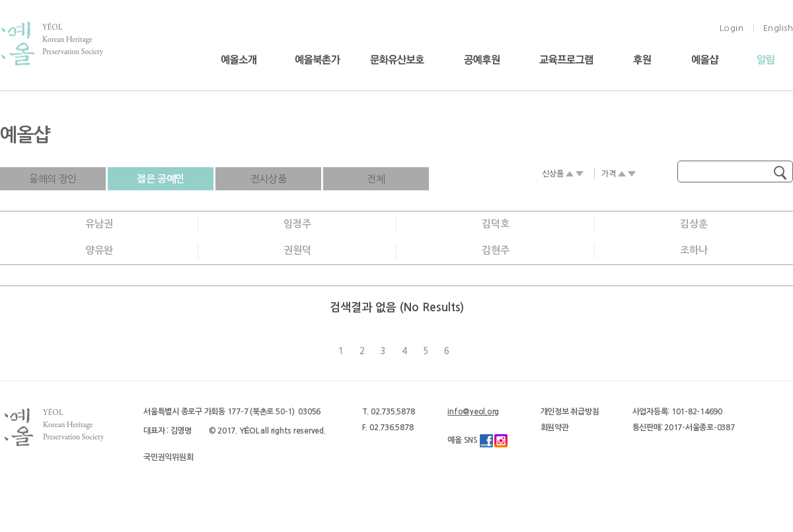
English (778, 28)
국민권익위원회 (168, 457)
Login (732, 28)
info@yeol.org (473, 412)
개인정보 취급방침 (570, 412)
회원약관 (555, 428)
